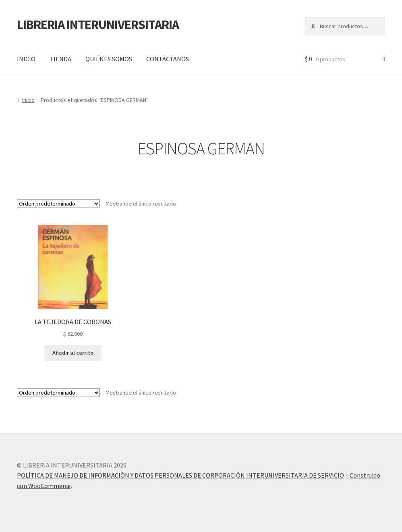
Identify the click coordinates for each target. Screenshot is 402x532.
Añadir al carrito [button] (73, 353)
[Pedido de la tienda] (58, 204)
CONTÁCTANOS (168, 59)
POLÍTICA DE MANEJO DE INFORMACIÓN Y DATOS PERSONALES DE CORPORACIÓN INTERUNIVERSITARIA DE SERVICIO (180, 475)
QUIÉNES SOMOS (109, 59)
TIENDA (60, 59)
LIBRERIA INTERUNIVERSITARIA (98, 25)
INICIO (26, 59)
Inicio (28, 100)
